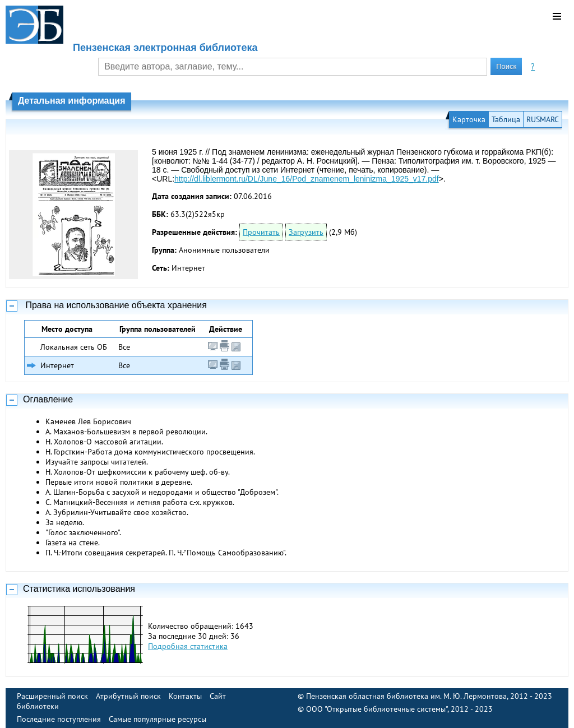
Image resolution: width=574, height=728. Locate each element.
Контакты (185, 696)
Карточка (469, 119)
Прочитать (261, 232)
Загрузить (306, 232)
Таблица (506, 119)
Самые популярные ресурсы (158, 719)
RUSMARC (543, 119)
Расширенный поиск (52, 696)
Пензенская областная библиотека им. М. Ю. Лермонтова (406, 696)
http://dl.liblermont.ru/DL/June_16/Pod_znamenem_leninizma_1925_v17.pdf (307, 179)
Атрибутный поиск (128, 696)
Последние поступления (59, 719)
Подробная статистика (188, 646)
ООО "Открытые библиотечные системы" (377, 709)
